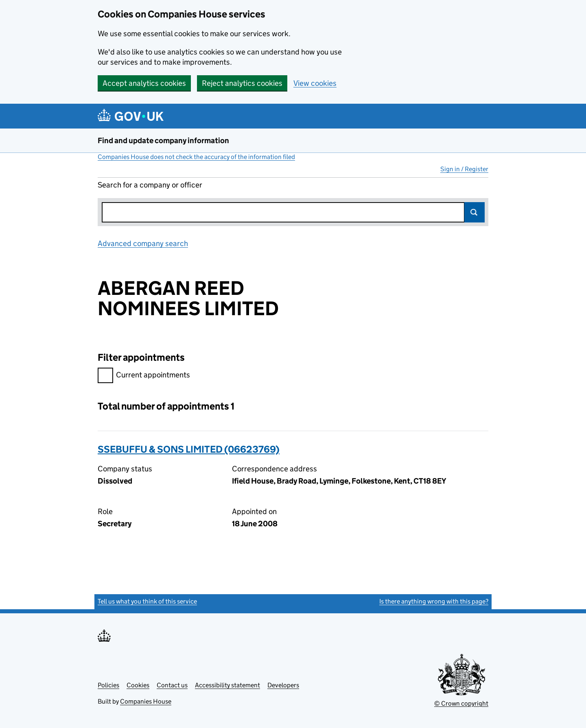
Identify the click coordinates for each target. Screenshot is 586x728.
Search (474, 212)
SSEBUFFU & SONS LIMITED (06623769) (189, 449)
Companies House (146, 701)
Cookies (138, 685)
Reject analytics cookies (242, 83)
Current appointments (144, 376)
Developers (283, 685)
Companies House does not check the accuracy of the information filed (196, 157)
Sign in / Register (464, 169)
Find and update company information (163, 141)
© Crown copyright (461, 703)
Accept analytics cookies (144, 83)
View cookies (315, 83)
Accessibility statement (227, 685)
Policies (108, 685)
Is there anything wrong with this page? (434, 601)
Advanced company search (143, 243)
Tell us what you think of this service (147, 601)
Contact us (172, 685)
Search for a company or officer (150, 185)
